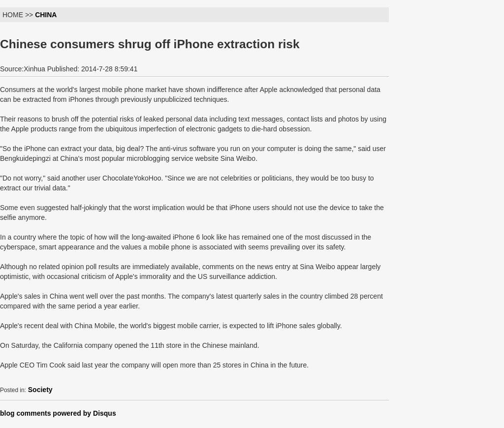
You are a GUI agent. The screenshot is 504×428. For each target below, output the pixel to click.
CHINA (46, 15)
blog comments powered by (58, 413)
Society (40, 390)
